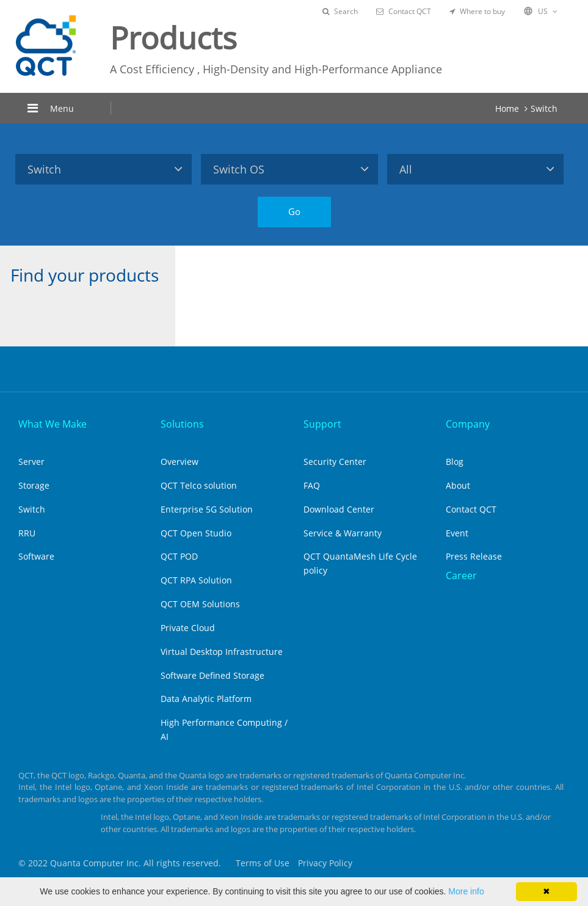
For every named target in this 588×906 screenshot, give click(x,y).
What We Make (53, 424)
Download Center (339, 509)
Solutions (182, 424)
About (458, 485)
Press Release (474, 556)
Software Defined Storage (212, 675)
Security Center (335, 462)
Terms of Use (263, 863)
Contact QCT (404, 11)
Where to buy (477, 11)
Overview (180, 462)
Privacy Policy (325, 863)
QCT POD (179, 556)
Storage (34, 485)
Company (468, 424)
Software (36, 556)
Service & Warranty (343, 533)
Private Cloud (188, 628)
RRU (27, 533)
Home (507, 108)
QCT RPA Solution (196, 580)
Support (322, 424)
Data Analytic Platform (206, 699)
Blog (455, 462)
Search (340, 11)
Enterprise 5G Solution (207, 509)
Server (31, 462)
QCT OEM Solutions (200, 604)
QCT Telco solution (199, 485)
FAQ (312, 485)
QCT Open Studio (196, 533)
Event (457, 533)
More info (466, 891)
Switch (544, 108)
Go (294, 211)
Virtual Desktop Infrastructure (222, 652)
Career (461, 575)
